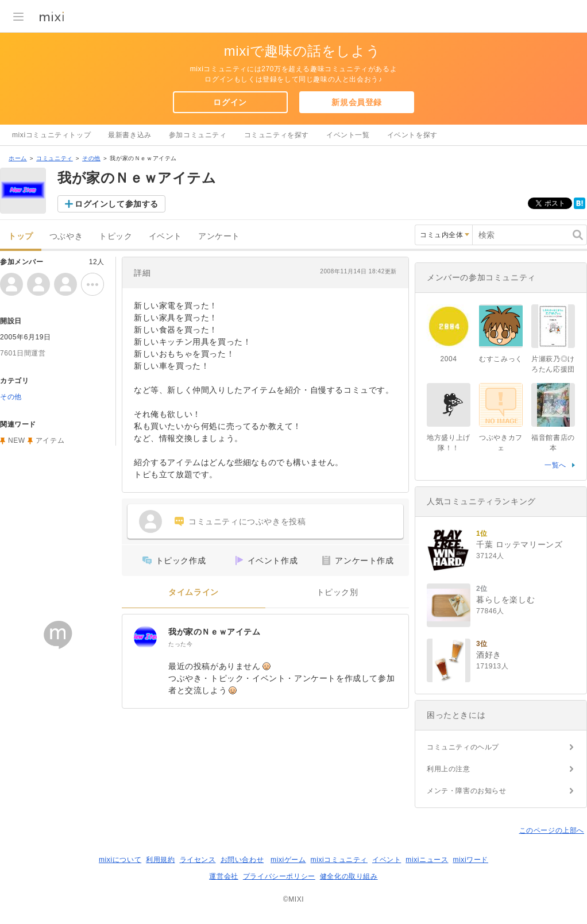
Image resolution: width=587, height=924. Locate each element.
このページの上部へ (552, 830)
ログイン (230, 102)
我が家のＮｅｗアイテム (215, 632)
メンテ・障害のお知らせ (467, 791)
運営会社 (223, 876)
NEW (17, 440)
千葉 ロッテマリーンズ (520, 544)
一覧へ (555, 465)
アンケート (219, 236)
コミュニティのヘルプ (463, 747)
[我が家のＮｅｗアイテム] (145, 637)
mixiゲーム (288, 860)
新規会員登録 (357, 102)
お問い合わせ (242, 860)
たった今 (180, 644)
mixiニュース (427, 860)
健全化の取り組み (349, 876)
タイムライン (194, 592)
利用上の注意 (449, 769)
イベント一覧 (348, 135)
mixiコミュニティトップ (51, 135)
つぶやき (66, 236)
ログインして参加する (117, 204)
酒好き (489, 655)
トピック (115, 236)
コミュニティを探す (277, 135)
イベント (165, 236)
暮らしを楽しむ (505, 600)
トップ (21, 236)
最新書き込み (130, 135)
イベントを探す (412, 135)
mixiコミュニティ (339, 860)
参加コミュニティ (198, 135)
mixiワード (470, 860)
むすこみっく (501, 359)
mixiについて (120, 860)
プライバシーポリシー (279, 876)
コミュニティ (55, 158)
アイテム (50, 440)
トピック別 (337, 592)
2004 (448, 359)
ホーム (18, 158)
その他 (91, 158)
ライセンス (198, 860)
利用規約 (160, 860)
